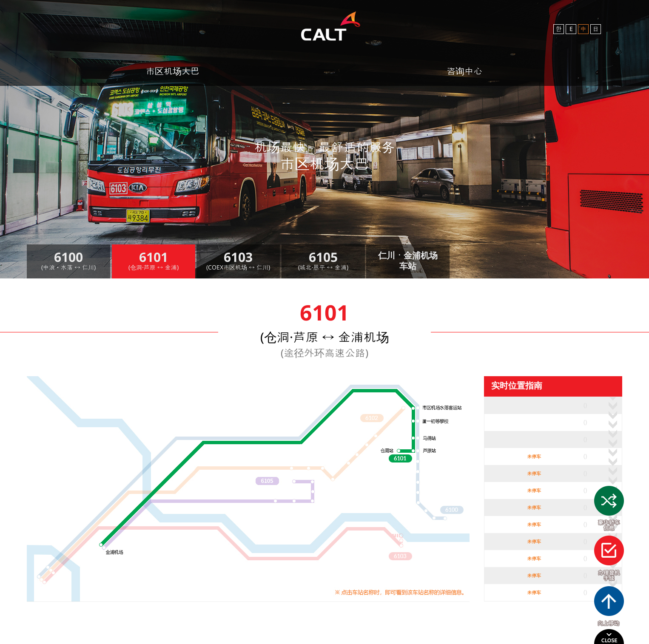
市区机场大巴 (173, 71)
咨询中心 (464, 71)
